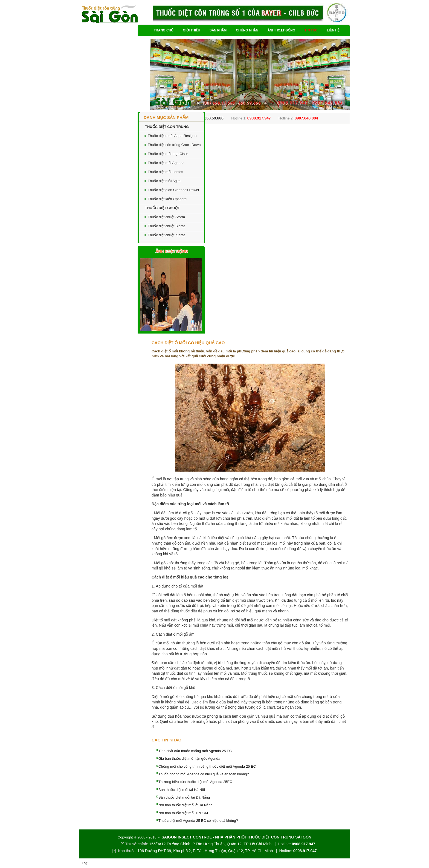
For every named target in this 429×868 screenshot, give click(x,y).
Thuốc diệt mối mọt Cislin (168, 154)
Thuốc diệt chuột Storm (166, 217)
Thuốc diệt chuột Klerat (166, 235)
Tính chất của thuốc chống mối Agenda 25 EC (195, 751)
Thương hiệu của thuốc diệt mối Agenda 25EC (195, 782)
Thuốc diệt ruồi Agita (164, 181)
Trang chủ (164, 30)
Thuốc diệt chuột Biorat (166, 226)
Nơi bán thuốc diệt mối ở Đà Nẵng (185, 805)
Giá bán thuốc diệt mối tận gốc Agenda (189, 759)
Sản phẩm (218, 30)
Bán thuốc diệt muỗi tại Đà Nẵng (184, 797)
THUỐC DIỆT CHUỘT (162, 208)
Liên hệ (333, 30)
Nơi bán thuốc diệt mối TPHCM (183, 813)
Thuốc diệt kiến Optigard (167, 199)
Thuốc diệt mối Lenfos (165, 172)
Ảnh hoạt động (281, 30)
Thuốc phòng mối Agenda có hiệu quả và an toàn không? (204, 774)
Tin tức (311, 30)
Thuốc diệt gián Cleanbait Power (173, 190)
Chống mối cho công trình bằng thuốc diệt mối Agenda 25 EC (207, 766)
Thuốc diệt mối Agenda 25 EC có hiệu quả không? (198, 821)
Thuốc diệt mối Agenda (166, 163)
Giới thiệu (191, 30)
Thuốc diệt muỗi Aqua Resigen (172, 136)
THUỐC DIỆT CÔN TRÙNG (167, 127)
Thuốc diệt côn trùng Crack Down (174, 145)
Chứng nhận (247, 30)
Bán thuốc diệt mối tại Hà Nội (182, 790)
